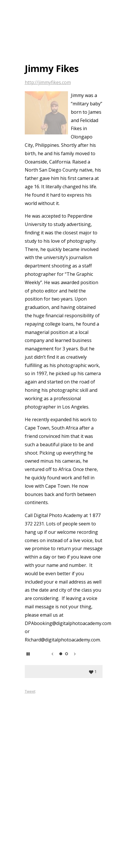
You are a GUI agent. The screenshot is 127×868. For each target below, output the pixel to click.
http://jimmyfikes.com (48, 82)
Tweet (30, 691)
